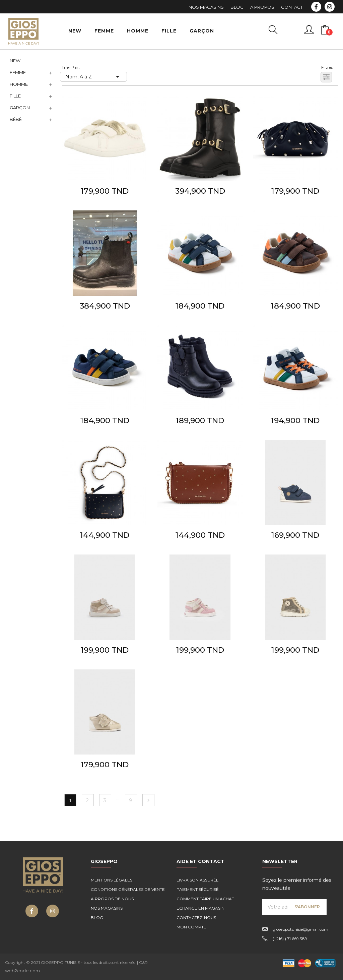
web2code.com (22, 971)
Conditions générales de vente (128, 889)
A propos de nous (112, 899)
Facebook (316, 7)
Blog (237, 7)
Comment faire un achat (205, 899)
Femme (18, 72)
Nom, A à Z (93, 77)
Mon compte (191, 927)
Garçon (20, 108)
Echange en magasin (200, 908)
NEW (15, 61)
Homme (19, 84)
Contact (292, 7)
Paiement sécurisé (198, 889)
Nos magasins (107, 908)
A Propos (262, 7)
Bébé (16, 119)
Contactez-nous (196, 918)
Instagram (330, 7)
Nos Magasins (206, 7)
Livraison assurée (198, 880)
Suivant (148, 800)
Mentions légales (112, 880)
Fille (15, 96)
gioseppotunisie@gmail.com (300, 929)
